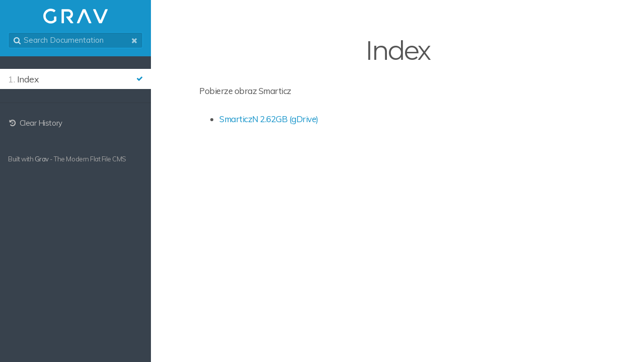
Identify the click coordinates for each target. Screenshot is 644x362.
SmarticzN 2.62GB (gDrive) (269, 119)
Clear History (35, 123)
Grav (42, 159)
